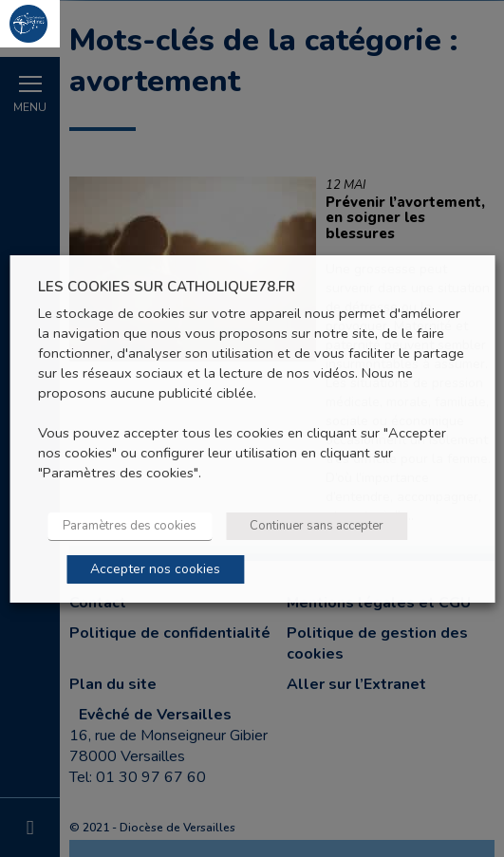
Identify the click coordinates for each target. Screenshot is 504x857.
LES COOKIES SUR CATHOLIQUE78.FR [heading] (167, 286)
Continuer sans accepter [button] (317, 526)
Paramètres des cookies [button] (130, 526)
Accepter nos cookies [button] (155, 569)
